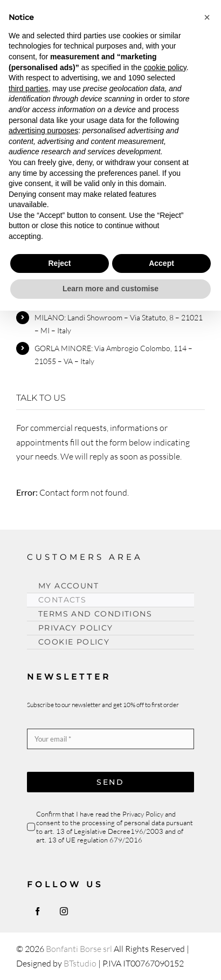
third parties (28, 88)
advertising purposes (43, 131)
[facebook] (37, 911)
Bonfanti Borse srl (79, 949)
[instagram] (64, 911)
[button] (207, 17)
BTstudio (80, 963)
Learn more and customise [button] (110, 289)
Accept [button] (161, 263)
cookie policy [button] (165, 67)
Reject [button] (59, 263)
